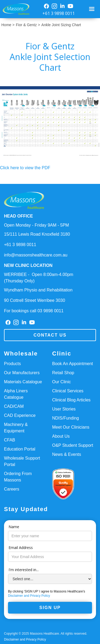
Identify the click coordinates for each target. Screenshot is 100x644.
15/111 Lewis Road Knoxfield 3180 (37, 234)
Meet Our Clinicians (71, 427)
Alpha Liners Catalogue (16, 394)
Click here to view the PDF (25, 168)
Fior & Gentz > (28, 25)
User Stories (64, 409)
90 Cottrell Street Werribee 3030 (35, 300)
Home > (8, 25)
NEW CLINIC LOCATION (28, 265)
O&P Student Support (73, 445)
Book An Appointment (73, 364)
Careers (12, 489)
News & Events (67, 454)
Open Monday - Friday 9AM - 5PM (37, 225)
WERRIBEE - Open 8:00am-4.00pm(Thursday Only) (39, 278)
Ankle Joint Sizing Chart (61, 25)
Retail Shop (63, 373)
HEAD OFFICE (18, 216)
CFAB (10, 440)
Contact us (50, 335)
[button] (92, 9)
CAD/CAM (14, 406)
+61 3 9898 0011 (59, 13)
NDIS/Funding (66, 418)
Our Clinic (62, 382)
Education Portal (20, 449)
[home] (15, 9)
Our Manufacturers (22, 373)
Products (12, 364)
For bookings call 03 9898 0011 (34, 311)
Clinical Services (68, 391)
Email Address (21, 548)
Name (14, 527)
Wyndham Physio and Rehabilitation (38, 290)
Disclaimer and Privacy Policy (29, 596)
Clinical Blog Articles (71, 400)
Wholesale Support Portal (22, 461)
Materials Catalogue (23, 382)
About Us (61, 436)
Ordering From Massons (18, 477)
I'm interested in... (24, 570)
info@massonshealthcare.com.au (36, 255)
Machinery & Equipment (16, 428)
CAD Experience (20, 415)
